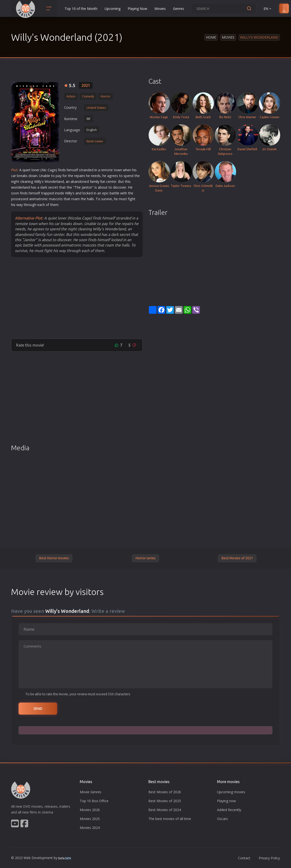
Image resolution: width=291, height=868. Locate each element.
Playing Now (137, 9)
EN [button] (268, 9)
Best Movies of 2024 (165, 810)
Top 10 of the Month (81, 9)
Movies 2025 (90, 819)
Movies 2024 (90, 828)
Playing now (226, 801)
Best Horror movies (54, 558)
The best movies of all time (170, 819)
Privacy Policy (269, 858)
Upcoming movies (231, 792)
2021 (86, 85)
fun (103, 181)
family (95, 181)
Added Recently (229, 810)
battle (114, 193)
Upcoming (112, 9)
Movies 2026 (90, 810)
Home (211, 37)
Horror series (145, 558)
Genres (179, 9)
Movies (160, 9)
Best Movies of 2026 (165, 792)
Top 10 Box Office (94, 801)
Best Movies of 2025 (165, 801)
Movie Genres (91, 792)
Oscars (222, 819)
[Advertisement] (77, 298)
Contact (244, 858)
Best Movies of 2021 (237, 558)
